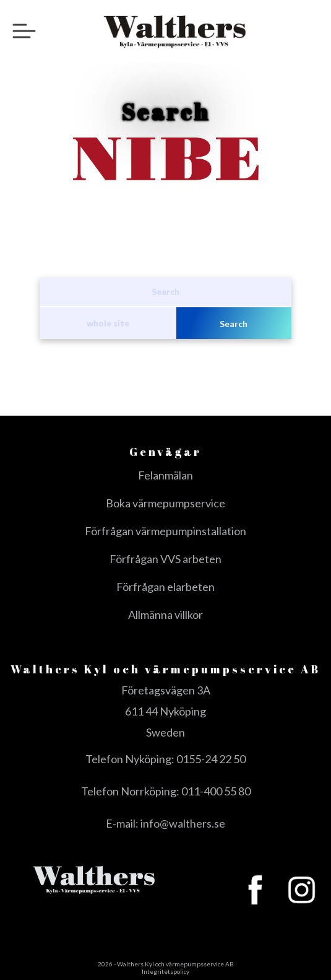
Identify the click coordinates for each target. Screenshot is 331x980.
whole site (108, 323)
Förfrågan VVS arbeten (165, 559)
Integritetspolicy (165, 971)
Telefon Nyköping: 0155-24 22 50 (165, 759)
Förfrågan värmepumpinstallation (165, 531)
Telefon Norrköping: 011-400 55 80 (166, 791)
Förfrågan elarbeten (165, 587)
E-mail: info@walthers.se (165, 823)
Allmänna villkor (165, 615)
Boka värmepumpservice (165, 503)
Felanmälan (165, 475)
